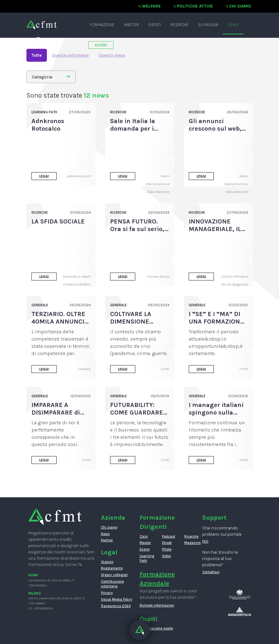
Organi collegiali (114, 575)
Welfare (151, 6)
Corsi (144, 537)
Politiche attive (195, 6)
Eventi (155, 25)
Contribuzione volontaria (112, 584)
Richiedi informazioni (157, 605)
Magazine (191, 543)
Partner (107, 540)
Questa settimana (70, 55)
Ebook (167, 543)
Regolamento (112, 568)
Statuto (107, 562)
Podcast (168, 537)
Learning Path (146, 559)
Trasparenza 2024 (116, 606)
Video (166, 556)
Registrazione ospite (156, 628)
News (233, 25)
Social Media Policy (117, 599)
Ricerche (179, 25)
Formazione (102, 25)
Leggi (44, 176)
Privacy (107, 593)
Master (131, 25)
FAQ (205, 542)
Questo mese (112, 55)
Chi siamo (240, 6)
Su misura (208, 25)
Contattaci (211, 572)
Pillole (167, 549)
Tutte (37, 55)
